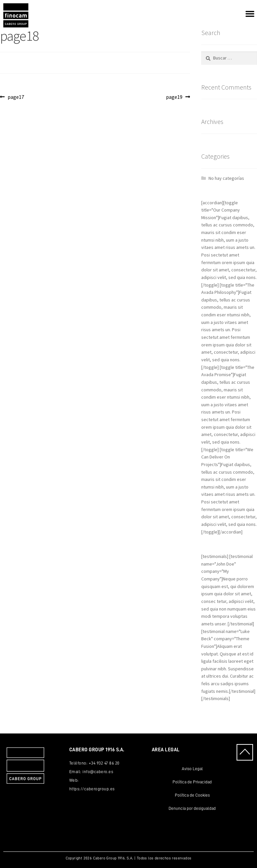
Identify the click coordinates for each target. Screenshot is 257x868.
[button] (250, 14)
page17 (16, 97)
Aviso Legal (192, 769)
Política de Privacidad (192, 782)
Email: (76, 772)
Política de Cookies (192, 795)
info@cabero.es (98, 772)
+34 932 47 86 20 (104, 763)
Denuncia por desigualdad (192, 808)
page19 (177, 97)
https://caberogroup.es (92, 789)
